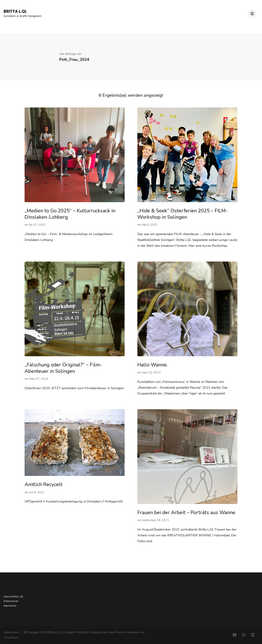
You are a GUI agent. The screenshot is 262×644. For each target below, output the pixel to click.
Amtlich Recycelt (43, 485)
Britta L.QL (15, 11)
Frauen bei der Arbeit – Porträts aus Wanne (186, 513)
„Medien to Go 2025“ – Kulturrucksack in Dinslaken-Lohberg (70, 214)
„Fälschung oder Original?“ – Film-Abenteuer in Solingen (63, 368)
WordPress (11, 638)
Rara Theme (116, 632)
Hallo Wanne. (153, 365)
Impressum (10, 606)
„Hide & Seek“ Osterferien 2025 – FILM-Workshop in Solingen (183, 214)
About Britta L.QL (14, 597)
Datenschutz (11, 601)
